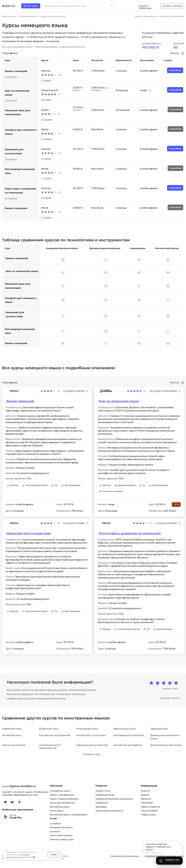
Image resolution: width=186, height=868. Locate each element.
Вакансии (146, 799)
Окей (54, 855)
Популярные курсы (60, 791)
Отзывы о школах (172, 6)
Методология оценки (61, 827)
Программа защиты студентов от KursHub (60, 47)
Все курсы (33, 6)
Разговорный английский (128, 735)
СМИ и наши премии (61, 835)
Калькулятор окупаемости (109, 811)
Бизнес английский (14, 745)
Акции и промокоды (145, 6)
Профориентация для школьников (114, 799)
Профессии (102, 803)
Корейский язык (12, 729)
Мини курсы (56, 811)
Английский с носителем (91, 735)
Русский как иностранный (55, 735)
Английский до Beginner (128, 745)
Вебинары (101, 807)
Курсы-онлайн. (23, 786)
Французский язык (124, 729)
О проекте (55, 824)
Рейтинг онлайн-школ (62, 839)
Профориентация (105, 795)
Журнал (145, 795)
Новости (145, 791)
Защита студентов (150, 807)
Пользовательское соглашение (125, 856)
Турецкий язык (159, 729)
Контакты (55, 832)
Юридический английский (92, 745)
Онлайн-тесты (103, 791)
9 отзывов (46, 80)
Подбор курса (148, 815)
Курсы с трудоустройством (64, 799)
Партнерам (147, 803)
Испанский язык (49, 729)
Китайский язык (12, 735)
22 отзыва (46, 100)
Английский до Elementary (166, 745)
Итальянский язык (87, 729)
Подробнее (11, 77)
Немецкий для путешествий (15, 314)
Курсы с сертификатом (62, 795)
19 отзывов (47, 119)
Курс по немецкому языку (22, 271)
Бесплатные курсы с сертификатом (68, 815)
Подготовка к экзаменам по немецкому (130, 533)
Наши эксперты (149, 811)
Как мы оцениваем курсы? (18, 47)
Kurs (9, 6)
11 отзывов (46, 139)
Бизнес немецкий (17, 258)
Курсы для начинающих (62, 803)
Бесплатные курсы (60, 807)
